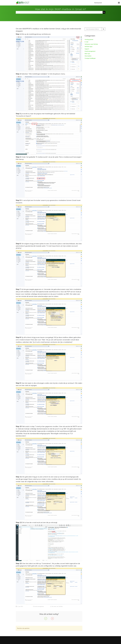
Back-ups (87, 54)
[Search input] (60, 12)
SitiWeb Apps (89, 46)
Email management (39, 606)
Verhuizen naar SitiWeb (91, 44)
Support (87, 49)
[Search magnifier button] (104, 12)
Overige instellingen (90, 58)
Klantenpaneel (98, 3)
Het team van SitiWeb (57, 606)
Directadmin (88, 56)
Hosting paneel (89, 39)
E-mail (86, 42)
